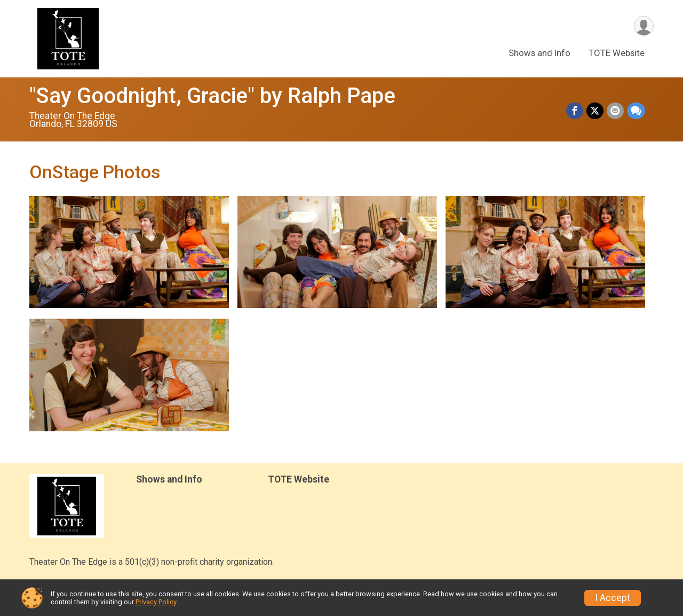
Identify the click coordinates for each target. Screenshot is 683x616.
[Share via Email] (615, 111)
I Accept (613, 598)
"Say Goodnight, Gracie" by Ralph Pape (212, 96)
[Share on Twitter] (595, 111)
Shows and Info (539, 53)
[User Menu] (644, 26)
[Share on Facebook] (575, 111)
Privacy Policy (156, 602)
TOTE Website (617, 53)
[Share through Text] (636, 111)
